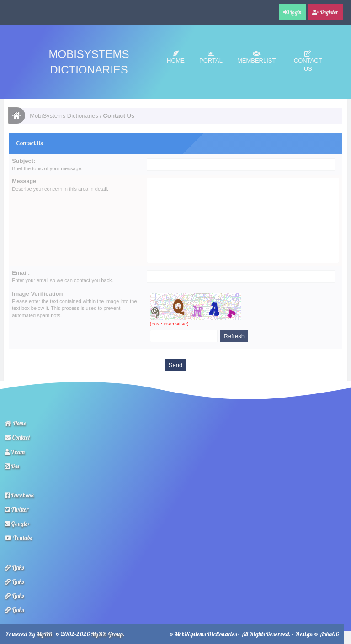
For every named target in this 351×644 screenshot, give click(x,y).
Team (15, 452)
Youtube (19, 538)
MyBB (44, 634)
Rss (12, 466)
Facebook (19, 495)
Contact (17, 437)
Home (176, 57)
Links (14, 567)
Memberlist (257, 57)
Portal (211, 57)
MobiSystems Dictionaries (64, 116)
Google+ (17, 524)
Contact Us (308, 61)
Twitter (17, 509)
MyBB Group (107, 634)
